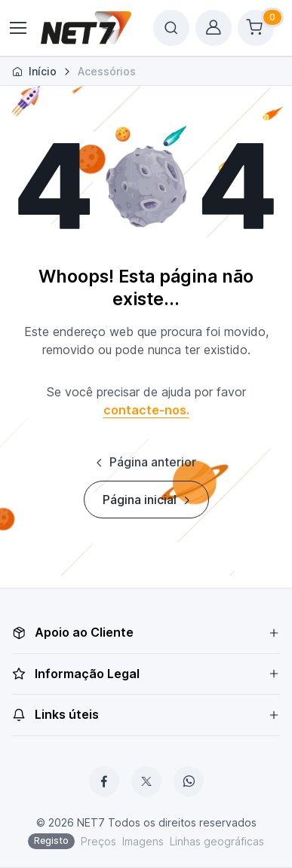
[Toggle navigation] (17, 28)
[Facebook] (104, 781)
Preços (98, 841)
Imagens (143, 841)
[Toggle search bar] (171, 28)
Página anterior (144, 462)
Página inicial (148, 500)
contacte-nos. (146, 410)
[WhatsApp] (189, 781)
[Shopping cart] (256, 28)
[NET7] (86, 28)
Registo (51, 840)
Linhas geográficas (217, 841)
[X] (146, 781)
